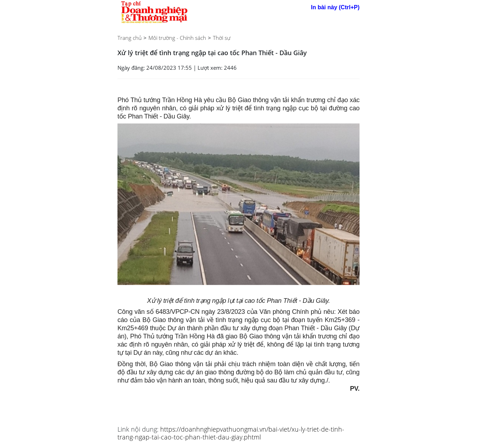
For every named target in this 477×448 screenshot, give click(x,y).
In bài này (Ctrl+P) (335, 7)
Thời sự (222, 38)
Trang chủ (130, 38)
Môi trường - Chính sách (177, 38)
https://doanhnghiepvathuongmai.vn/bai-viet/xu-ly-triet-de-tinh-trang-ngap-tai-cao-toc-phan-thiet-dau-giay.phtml (231, 433)
